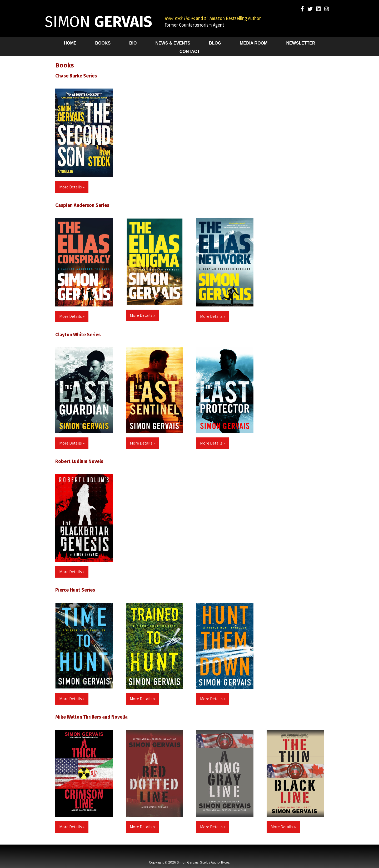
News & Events (173, 43)
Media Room (254, 43)
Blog (215, 43)
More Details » (72, 187)
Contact (190, 52)
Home (70, 43)
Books (103, 43)
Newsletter (301, 43)
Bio (133, 43)
